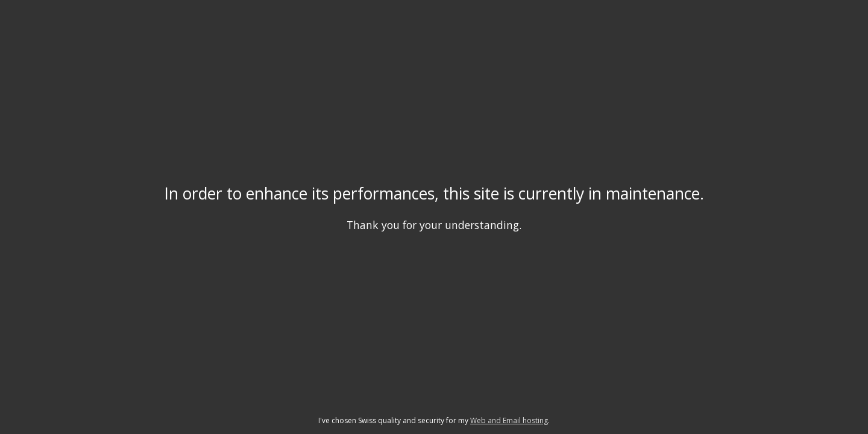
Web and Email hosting (509, 420)
